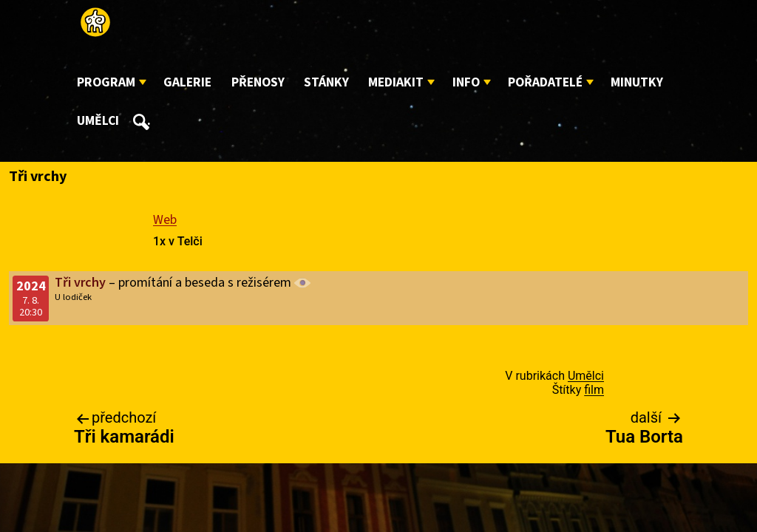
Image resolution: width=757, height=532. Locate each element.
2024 (31, 286)
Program (106, 82)
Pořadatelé (545, 82)
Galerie (187, 82)
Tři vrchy (80, 283)
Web (165, 220)
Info (466, 82)
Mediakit (396, 82)
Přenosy (258, 82)
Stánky (326, 82)
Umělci (98, 121)
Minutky (637, 82)
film (594, 390)
